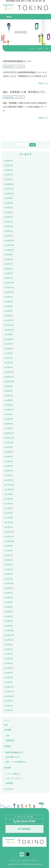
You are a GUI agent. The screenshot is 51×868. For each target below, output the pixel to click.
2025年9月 (8, 198)
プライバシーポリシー (31, 860)
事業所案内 (10, 740)
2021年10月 (9, 330)
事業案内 (8, 746)
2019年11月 (9, 409)
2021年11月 (9, 325)
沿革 (7, 736)
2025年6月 (8, 212)
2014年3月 (8, 673)
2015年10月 (9, 583)
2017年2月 (8, 527)
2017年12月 (9, 480)
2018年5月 (8, 456)
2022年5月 (8, 311)
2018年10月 (9, 442)
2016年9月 (8, 546)
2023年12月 (9, 283)
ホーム (32, 48)
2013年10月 (9, 696)
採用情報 (9, 783)
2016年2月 (8, 574)
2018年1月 (8, 475)
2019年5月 (8, 424)
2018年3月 (8, 466)
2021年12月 (9, 320)
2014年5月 (8, 663)
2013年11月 (9, 691)
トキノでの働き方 (13, 774)
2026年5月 (8, 161)
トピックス (19, 66)
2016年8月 (8, 551)
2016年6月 (8, 560)
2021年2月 (8, 367)
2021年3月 (8, 363)
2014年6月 (8, 659)
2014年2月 (8, 677)
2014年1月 (8, 682)
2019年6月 (8, 419)
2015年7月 (8, 597)
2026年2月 (8, 175)
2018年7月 (8, 447)
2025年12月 (9, 184)
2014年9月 (8, 644)
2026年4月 (8, 165)
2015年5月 (8, 607)
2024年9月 (8, 254)
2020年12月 (9, 372)
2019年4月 (8, 428)
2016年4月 (8, 565)
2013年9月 (8, 701)
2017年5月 (8, 513)
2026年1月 (8, 179)
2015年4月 (8, 611)
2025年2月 (8, 231)
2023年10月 (9, 292)
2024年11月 (9, 245)
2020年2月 (8, 405)
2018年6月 (8, 452)
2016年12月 (9, 532)
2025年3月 (8, 226)
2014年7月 (8, 654)
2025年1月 (8, 236)
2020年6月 (8, 400)
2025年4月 (8, 222)
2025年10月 (9, 193)
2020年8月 (8, 391)
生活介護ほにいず (13, 757)
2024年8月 (8, 259)
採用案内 (8, 768)
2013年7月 (8, 710)
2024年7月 (8, 264)
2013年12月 (9, 687)
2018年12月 (9, 433)
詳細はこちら (43, 83)
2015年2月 (8, 621)
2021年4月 (8, 358)
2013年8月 (8, 706)
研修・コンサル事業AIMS (16, 762)
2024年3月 (8, 273)
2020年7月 (8, 395)
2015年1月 (8, 626)
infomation (9, 789)
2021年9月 (8, 334)
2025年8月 (8, 203)
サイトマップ (15, 860)
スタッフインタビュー (14, 778)
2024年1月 (8, 278)
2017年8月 (8, 499)
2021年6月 (8, 349)
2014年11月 (9, 635)
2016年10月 (9, 541)
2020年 (40, 48)
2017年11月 (9, 485)
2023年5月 (8, 297)
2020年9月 (8, 386)
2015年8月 (8, 593)
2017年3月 (8, 522)
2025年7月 (8, 208)
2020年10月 (9, 381)
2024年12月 (9, 240)
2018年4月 (8, 461)
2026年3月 (8, 170)
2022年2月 (8, 316)
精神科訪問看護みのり (14, 752)
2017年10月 (9, 489)
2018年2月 (8, 471)
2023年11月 (9, 287)
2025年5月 (8, 217)
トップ (7, 720)
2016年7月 (8, 555)
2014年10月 (9, 640)
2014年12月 (9, 630)
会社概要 (8, 730)
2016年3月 (8, 569)
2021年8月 (8, 339)
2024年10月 (9, 250)
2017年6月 (8, 508)
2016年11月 (9, 536)
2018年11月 (9, 438)
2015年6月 (8, 602)
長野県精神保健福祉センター (18, 61)
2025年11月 (9, 189)
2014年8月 (8, 649)
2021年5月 (8, 353)
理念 (6, 725)
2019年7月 (8, 414)
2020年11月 (9, 377)
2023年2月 (8, 301)
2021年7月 (8, 344)
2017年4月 (8, 518)
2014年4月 (8, 668)
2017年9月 (8, 494)
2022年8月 (8, 306)
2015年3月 (8, 616)
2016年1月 (8, 579)
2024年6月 (8, 269)
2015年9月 (8, 588)
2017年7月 (8, 504)
